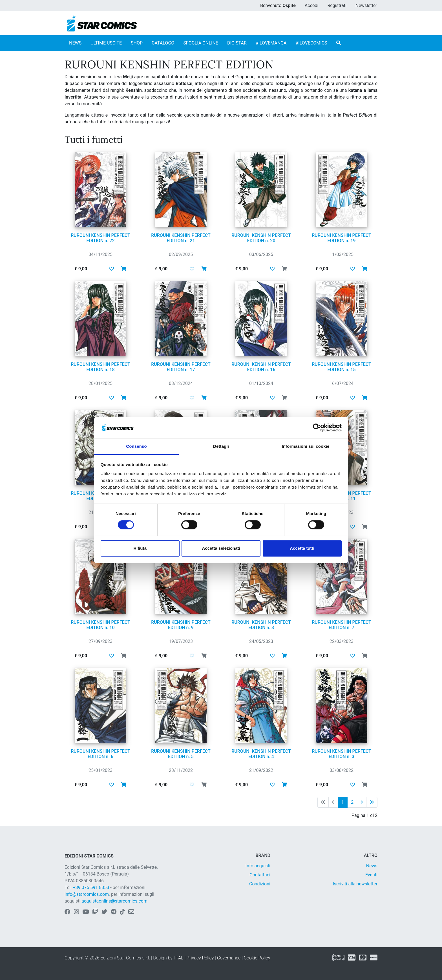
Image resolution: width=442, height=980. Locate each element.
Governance (229, 958)
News (372, 866)
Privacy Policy (200, 958)
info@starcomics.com (87, 894)
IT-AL (179, 958)
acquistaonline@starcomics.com (114, 901)
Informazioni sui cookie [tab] (306, 446)
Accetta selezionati (221, 548)
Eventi (371, 875)
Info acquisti (258, 866)
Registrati (337, 5)
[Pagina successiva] (362, 802)
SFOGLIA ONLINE (201, 43)
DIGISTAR (237, 43)
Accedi (312, 5)
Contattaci (260, 875)
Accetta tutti (302, 548)
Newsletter (366, 5)
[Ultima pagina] (372, 802)
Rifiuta (140, 548)
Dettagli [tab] (221, 446)
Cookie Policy (257, 958)
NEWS (75, 43)
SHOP (137, 43)
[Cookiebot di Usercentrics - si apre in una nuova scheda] (317, 428)
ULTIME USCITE (106, 43)
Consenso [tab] (136, 446)
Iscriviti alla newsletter (355, 884)
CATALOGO (163, 43)
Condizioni (260, 884)
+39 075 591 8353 (91, 887)
